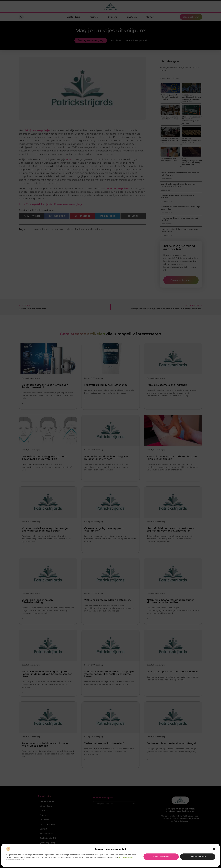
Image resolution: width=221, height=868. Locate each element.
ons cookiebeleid (125, 857)
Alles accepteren (161, 857)
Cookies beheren (198, 857)
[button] (214, 849)
